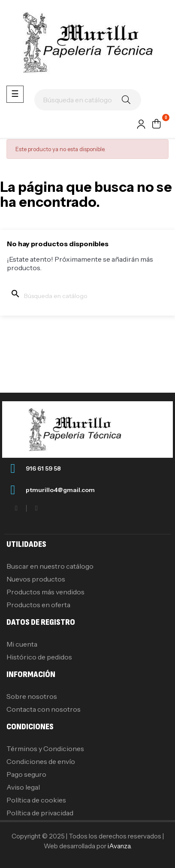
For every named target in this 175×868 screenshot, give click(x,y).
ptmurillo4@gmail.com (60, 490)
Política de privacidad (40, 813)
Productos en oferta (38, 605)
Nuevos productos (36, 579)
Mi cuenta (22, 644)
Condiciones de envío (41, 761)
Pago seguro (26, 774)
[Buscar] (88, 100)
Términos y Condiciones (45, 749)
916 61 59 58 (43, 468)
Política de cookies (36, 800)
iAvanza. (120, 846)
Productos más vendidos (45, 592)
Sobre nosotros (32, 696)
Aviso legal (23, 787)
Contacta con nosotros (44, 709)
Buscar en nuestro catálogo (50, 566)
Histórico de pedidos (39, 657)
